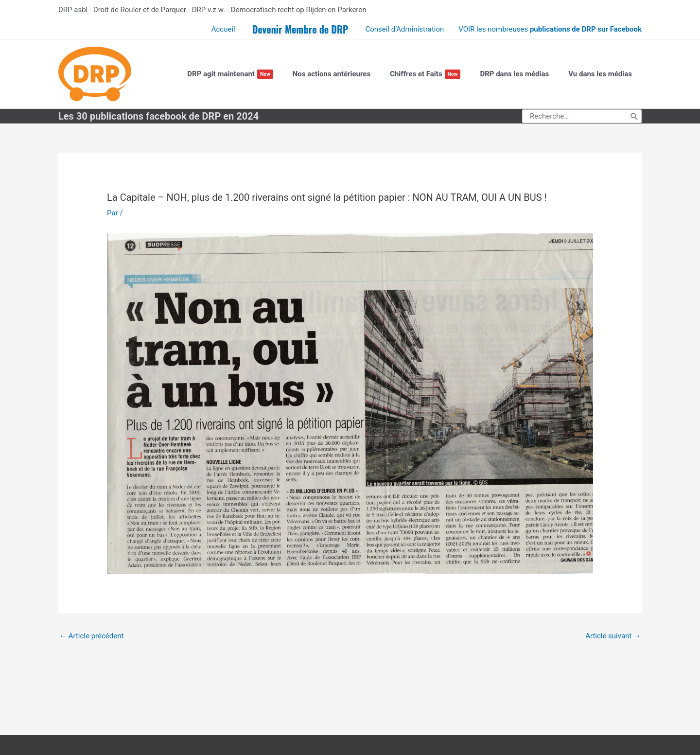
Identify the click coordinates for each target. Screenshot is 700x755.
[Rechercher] (634, 116)
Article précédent (91, 636)
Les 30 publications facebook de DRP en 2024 (158, 116)
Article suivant (613, 636)
